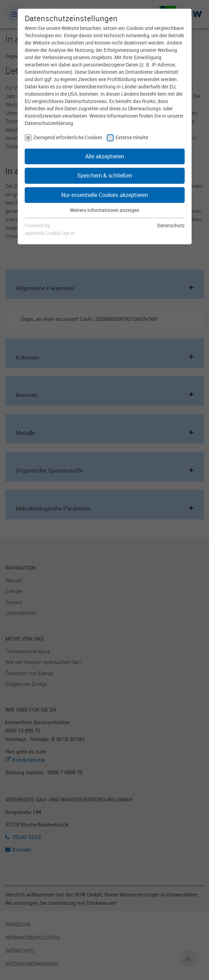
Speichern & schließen (105, 175)
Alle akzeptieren (105, 156)
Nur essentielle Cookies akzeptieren (105, 195)
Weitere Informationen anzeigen (105, 210)
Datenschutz (171, 225)
